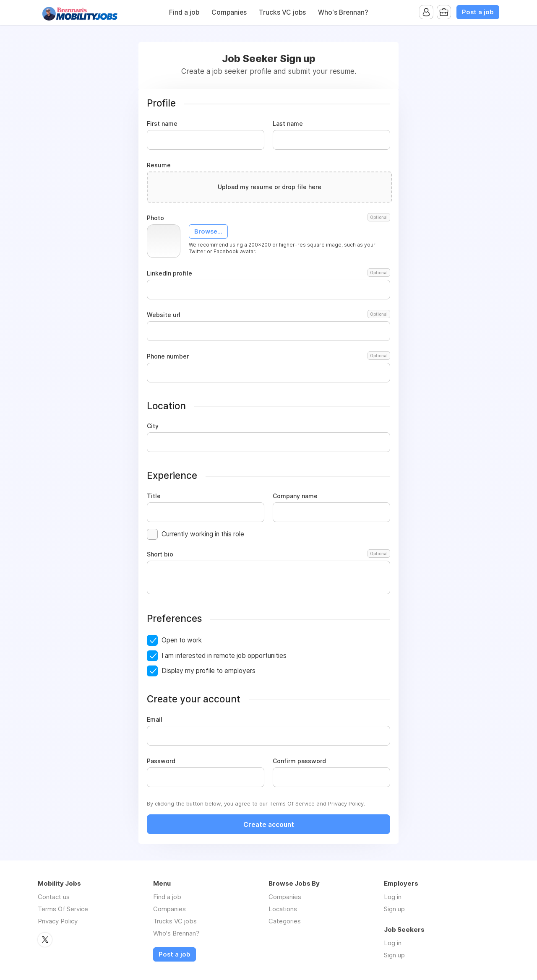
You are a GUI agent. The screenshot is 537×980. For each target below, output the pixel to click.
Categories (285, 921)
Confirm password (299, 761)
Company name (295, 496)
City (153, 426)
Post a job (478, 12)
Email (155, 720)
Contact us (54, 897)
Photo (268, 218)
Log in (393, 897)
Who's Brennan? (343, 12)
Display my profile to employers (209, 671)
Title (154, 496)
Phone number (268, 356)
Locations (283, 909)
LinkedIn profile (268, 273)
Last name (288, 124)
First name (162, 124)
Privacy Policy (346, 803)
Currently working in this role (203, 534)
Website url (268, 315)
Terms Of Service (292, 803)
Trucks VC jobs (282, 12)
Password (161, 761)
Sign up (394, 909)
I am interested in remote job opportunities (224, 656)
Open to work (182, 640)
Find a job (184, 12)
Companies (229, 12)
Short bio (268, 554)
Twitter (45, 940)
